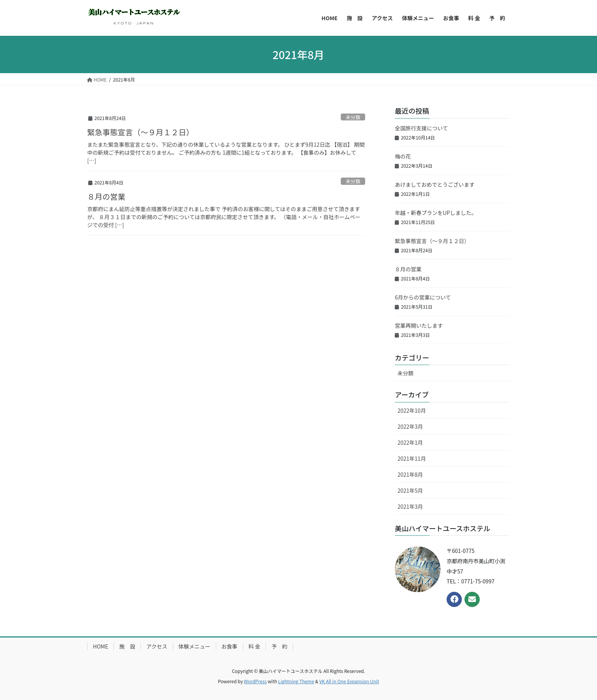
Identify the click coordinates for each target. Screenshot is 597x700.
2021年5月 (410, 490)
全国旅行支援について (421, 128)
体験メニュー (195, 646)
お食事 (230, 646)
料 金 (255, 646)
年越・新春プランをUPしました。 (436, 213)
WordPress (255, 681)
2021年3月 (410, 506)
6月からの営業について (423, 297)
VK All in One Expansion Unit (349, 681)
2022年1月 (410, 442)
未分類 (353, 117)
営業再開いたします (419, 325)
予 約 (279, 646)
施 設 (127, 646)
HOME (101, 646)
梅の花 (403, 156)
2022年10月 (412, 410)
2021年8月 (410, 474)
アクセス (157, 646)
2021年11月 (412, 458)
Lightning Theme (296, 681)
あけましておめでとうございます (435, 184)
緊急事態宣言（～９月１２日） (140, 132)
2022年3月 (410, 426)
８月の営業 (106, 196)
